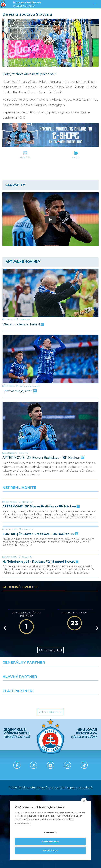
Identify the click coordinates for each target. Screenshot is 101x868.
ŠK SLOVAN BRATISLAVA (27, 5)
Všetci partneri (50, 785)
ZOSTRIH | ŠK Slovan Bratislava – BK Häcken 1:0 (40, 582)
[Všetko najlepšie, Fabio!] (50, 293)
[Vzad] (4, 700)
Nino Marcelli (34, 386)
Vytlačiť (76, 157)
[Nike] (51, 745)
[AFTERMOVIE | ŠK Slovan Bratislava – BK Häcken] (50, 426)
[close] (84, 801)
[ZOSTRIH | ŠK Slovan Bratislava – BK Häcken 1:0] (50, 563)
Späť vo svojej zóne (19, 391)
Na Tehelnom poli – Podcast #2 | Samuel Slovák (40, 634)
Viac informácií (23, 824)
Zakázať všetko (50, 842)
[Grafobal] (25, 759)
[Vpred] (96, 700)
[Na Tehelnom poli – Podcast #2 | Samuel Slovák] (50, 614)
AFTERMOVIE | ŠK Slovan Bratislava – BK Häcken (43, 458)
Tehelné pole (25, 320)
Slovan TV (24, 453)
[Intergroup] (25, 773)
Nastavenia (50, 833)
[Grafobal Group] (76, 773)
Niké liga (23, 386)
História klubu (50, 723)
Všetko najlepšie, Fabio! (23, 324)
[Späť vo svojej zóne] (50, 359)
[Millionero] (76, 759)
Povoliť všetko (50, 851)
